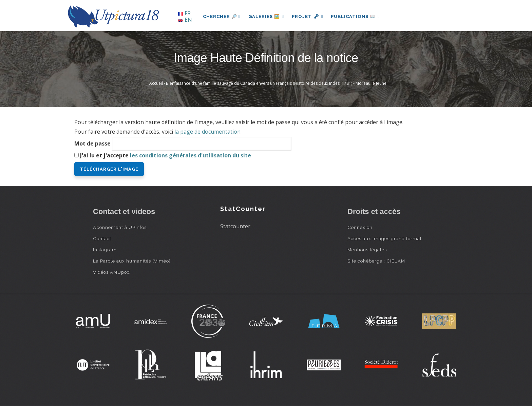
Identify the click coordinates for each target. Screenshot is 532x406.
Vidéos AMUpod (111, 272)
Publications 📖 (356, 16)
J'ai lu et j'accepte (166, 155)
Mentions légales (367, 250)
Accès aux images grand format (385, 238)
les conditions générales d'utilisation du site (191, 155)
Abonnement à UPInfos (120, 227)
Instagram (105, 250)
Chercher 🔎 (222, 16)
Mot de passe (92, 143)
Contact (102, 238)
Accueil (156, 83)
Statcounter (235, 226)
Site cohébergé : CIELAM (376, 261)
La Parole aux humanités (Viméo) (132, 261)
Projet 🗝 (308, 16)
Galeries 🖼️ (267, 16)
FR (184, 13)
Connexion (360, 227)
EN (185, 20)
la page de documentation (207, 132)
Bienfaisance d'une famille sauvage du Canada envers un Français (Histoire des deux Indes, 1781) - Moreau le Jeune (276, 83)
